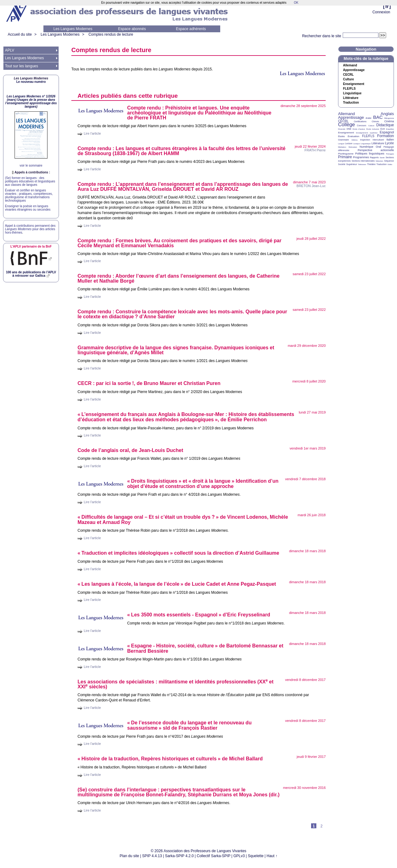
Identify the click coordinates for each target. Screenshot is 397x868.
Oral (379, 147)
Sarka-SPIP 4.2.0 (179, 856)
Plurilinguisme (346, 154)
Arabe (369, 118)
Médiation (342, 147)
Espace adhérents (191, 29)
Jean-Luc (311, 186)
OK (296, 3)
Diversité (342, 129)
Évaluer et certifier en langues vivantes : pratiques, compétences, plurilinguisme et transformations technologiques (29, 195)
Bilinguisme (389, 118)
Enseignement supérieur (367, 133)
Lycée (389, 143)
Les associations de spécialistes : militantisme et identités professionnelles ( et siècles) (176, 684)
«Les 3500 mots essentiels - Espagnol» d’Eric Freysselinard (199, 615)
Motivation (353, 147)
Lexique (357, 144)
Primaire (345, 157)
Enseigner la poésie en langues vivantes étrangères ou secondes (28, 208)
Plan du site (129, 856)
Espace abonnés (132, 29)
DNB (349, 129)
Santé (382, 158)
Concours (362, 125)
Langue (341, 144)
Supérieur (352, 164)
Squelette (256, 856)
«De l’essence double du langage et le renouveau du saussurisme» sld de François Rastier (189, 725)
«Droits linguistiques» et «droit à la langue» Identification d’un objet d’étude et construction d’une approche (203, 484)
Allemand (350, 65)
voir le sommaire (31, 166)
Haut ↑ (272, 856)
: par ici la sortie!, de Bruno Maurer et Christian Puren (149, 383)
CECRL (343, 121)
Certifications (360, 121)
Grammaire (343, 140)
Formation (386, 136)
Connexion (381, 12)
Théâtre (371, 164)
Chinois (375, 121)
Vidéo (390, 164)
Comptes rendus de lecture (111, 34)
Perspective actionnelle (376, 150)
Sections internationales (363, 161)
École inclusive (373, 129)
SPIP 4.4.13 (152, 856)
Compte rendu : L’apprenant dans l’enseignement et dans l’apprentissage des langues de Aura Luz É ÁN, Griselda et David (183, 187)
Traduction (351, 103)
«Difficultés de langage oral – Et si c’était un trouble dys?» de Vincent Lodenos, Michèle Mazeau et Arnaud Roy (183, 520)
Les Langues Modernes (73, 29)
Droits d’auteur (359, 129)
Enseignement (354, 84)
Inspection (365, 140)
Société (342, 164)
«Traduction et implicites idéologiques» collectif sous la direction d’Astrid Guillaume (178, 553)
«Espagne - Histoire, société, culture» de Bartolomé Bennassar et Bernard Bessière (205, 648)
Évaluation (353, 136)
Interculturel (378, 140)
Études (341, 136)
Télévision (362, 164)
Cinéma (389, 121)
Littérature (351, 98)
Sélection (379, 161)
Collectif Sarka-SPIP (214, 856)
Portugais (390, 154)
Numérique (366, 147)
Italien (390, 140)
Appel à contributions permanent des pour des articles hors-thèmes (30, 229)
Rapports (374, 157)
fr (387, 6)
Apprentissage (354, 70)
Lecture (349, 143)
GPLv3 (239, 856)
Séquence (389, 161)
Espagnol (387, 132)
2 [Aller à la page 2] (321, 826)
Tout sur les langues (22, 66)
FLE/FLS (368, 136)
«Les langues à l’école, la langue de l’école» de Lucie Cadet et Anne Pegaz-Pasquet (177, 584)
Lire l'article (92, 133)
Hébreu (355, 140)
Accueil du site (20, 34)
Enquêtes (390, 129)
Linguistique (352, 93)
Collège (346, 125)
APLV (10, 50)
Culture (348, 79)
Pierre (315, 150)
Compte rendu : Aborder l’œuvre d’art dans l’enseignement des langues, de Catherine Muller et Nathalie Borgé (178, 278)
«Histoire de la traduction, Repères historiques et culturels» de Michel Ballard (170, 759)
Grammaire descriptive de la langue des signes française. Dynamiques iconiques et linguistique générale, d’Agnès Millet (176, 350)
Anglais (387, 114)
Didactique (385, 125)
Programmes (361, 157)
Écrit (382, 129)
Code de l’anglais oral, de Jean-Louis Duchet (130, 450)
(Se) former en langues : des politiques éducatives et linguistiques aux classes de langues (30, 181)
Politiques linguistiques (370, 154)
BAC (378, 117)
